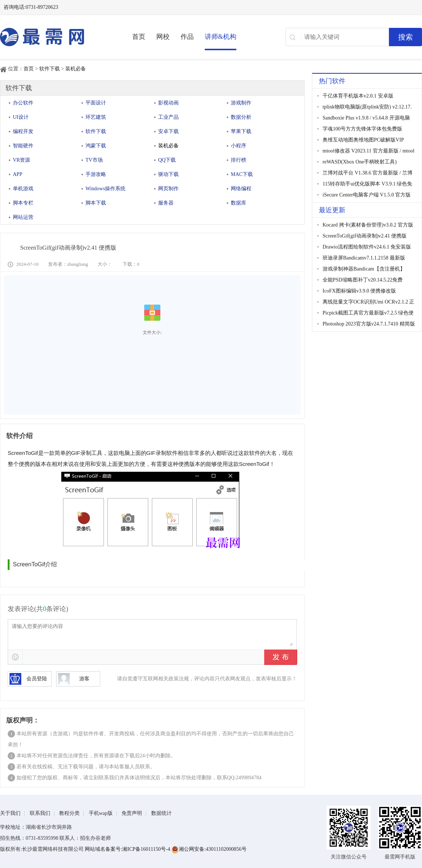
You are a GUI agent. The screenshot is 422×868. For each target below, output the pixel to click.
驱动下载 (168, 174)
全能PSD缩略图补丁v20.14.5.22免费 (363, 280)
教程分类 (69, 813)
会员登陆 (28, 679)
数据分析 (241, 117)
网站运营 (23, 217)
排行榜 (239, 160)
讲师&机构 (221, 37)
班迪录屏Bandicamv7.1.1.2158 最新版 (364, 258)
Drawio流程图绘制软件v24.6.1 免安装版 (367, 247)
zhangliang (78, 264)
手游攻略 (96, 174)
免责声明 (132, 813)
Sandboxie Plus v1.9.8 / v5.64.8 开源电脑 (366, 118)
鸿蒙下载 (96, 146)
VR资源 (21, 160)
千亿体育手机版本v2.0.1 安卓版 (358, 96)
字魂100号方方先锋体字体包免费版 (362, 129)
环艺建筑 (96, 117)
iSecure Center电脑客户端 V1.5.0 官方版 (367, 195)
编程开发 (23, 131)
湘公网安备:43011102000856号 (209, 849)
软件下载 (50, 69)
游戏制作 (241, 103)
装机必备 (76, 69)
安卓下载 (168, 131)
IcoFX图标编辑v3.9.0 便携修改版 (359, 291)
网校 (163, 37)
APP (18, 174)
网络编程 (241, 189)
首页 (139, 37)
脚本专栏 (23, 203)
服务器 (166, 203)
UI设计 (21, 117)
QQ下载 (167, 160)
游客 (74, 679)
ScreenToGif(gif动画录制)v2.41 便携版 (365, 236)
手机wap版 (101, 813)
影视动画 (168, 103)
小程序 (239, 146)
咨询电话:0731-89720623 (31, 7)
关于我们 (10, 813)
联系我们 (40, 813)
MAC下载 (242, 174)
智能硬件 (23, 146)
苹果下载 (241, 131)
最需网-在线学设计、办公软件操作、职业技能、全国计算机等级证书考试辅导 (55, 37)
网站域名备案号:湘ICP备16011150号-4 (128, 849)
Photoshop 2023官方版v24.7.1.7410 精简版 (369, 324)
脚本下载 (96, 203)
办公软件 (23, 103)
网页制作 (168, 189)
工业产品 (168, 117)
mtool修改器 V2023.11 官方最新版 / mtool (368, 151)
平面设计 (96, 103)
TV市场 (94, 160)
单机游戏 (23, 189)
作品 (187, 37)
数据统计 (161, 813)
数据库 (239, 203)
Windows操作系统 (105, 189)
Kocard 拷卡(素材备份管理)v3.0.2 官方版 (368, 225)
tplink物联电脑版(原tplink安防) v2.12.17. (367, 107)
